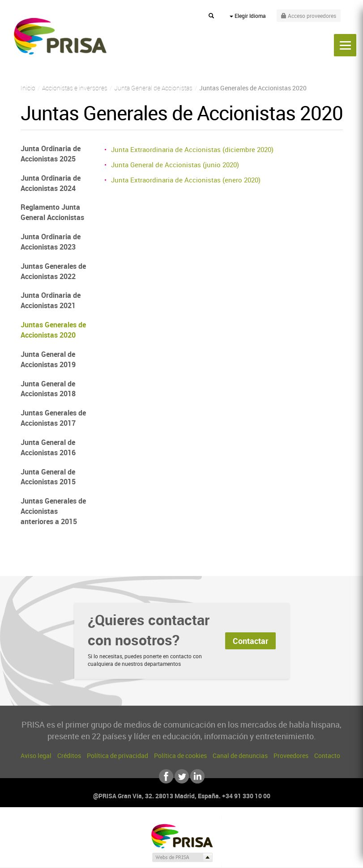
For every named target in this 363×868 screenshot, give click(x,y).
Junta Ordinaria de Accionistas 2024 (51, 183)
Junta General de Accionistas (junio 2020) (175, 165)
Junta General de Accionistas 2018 (48, 389)
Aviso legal (36, 756)
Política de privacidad (117, 756)
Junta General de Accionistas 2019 (48, 359)
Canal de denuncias (240, 756)
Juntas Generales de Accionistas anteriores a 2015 (53, 511)
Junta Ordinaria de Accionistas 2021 (51, 300)
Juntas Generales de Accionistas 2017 (53, 418)
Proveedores (291, 756)
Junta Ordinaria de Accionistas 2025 (51, 154)
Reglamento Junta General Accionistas (52, 212)
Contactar (250, 641)
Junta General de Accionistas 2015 (48, 477)
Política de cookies (180, 756)
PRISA (60, 36)
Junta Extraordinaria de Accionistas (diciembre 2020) (192, 149)
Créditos (69, 756)
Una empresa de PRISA (182, 836)
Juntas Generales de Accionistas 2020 (53, 330)
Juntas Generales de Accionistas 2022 (53, 271)
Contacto (327, 756)
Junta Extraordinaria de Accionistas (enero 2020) (186, 180)
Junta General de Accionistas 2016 (48, 447)
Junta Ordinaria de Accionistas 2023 (51, 242)
